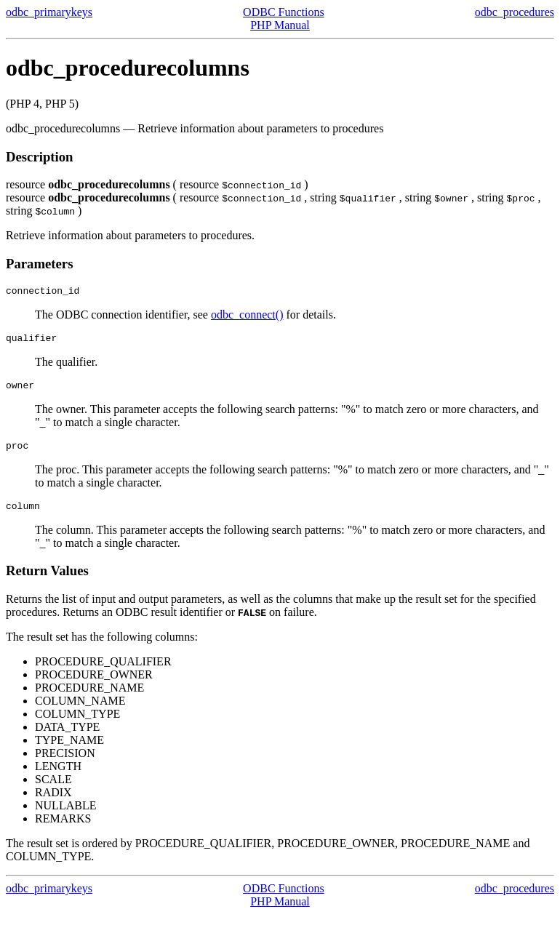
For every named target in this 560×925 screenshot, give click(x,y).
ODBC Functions (284, 12)
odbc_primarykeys (49, 12)
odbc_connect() (247, 317)
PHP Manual (280, 25)
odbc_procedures (515, 12)
